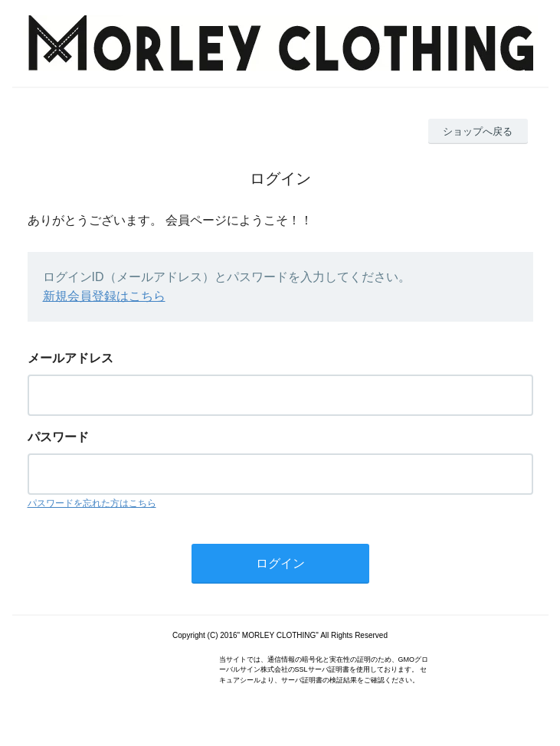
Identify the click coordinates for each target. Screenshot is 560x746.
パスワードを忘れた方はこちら (92, 503)
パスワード (58, 437)
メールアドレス (70, 358)
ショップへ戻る (478, 131)
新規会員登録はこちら (104, 296)
